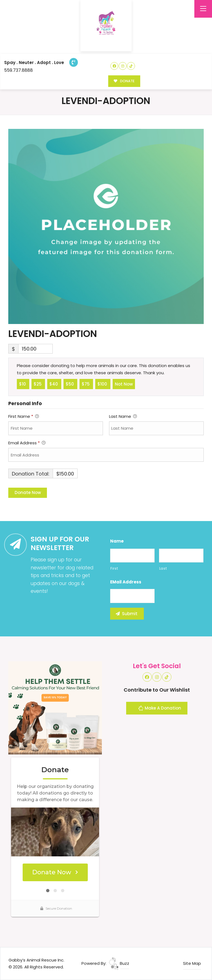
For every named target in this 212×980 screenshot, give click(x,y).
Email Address (27, 443)
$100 (103, 383)
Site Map (192, 963)
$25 (38, 383)
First (114, 568)
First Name (24, 417)
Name (117, 541)
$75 (86, 383)
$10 (23, 383)
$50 (70, 383)
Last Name (123, 417)
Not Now (124, 383)
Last (163, 568)
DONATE (124, 81)
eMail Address (126, 582)
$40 (54, 383)
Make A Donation (160, 709)
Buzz (119, 963)
